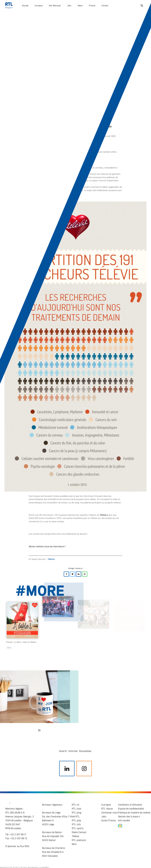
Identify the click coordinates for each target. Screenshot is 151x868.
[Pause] (39, 730)
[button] (142, 6)
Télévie (51, 559)
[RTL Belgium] (11, 6)
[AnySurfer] (120, 826)
